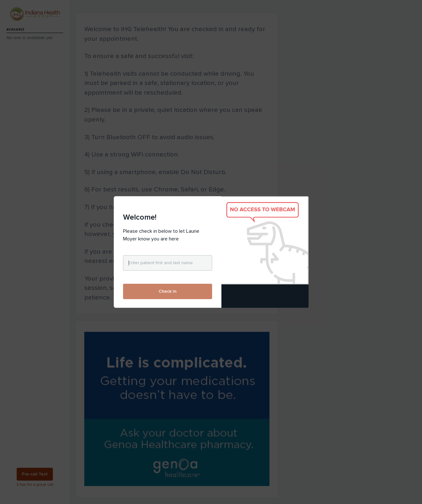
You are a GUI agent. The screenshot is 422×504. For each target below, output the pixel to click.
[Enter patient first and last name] (168, 263)
